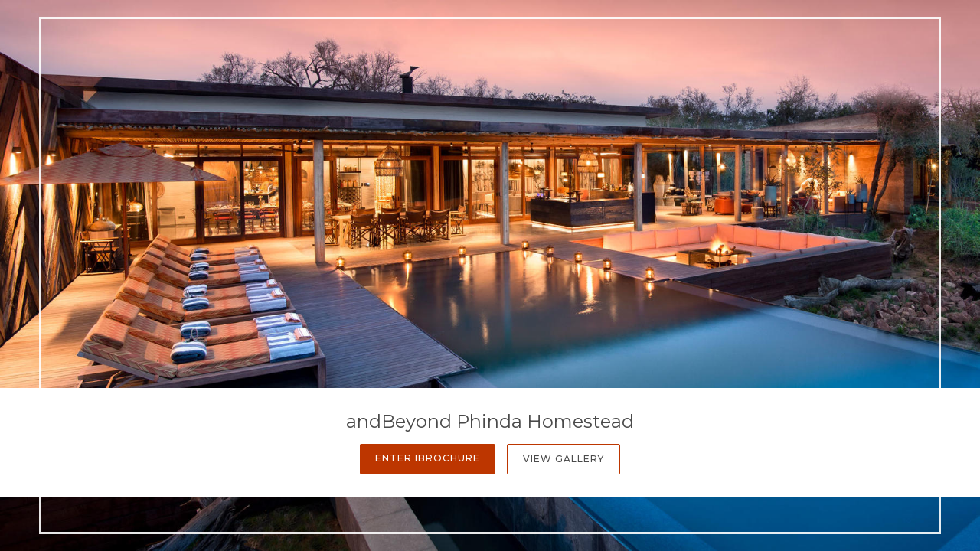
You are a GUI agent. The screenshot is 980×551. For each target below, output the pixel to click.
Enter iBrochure (428, 458)
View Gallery (563, 459)
